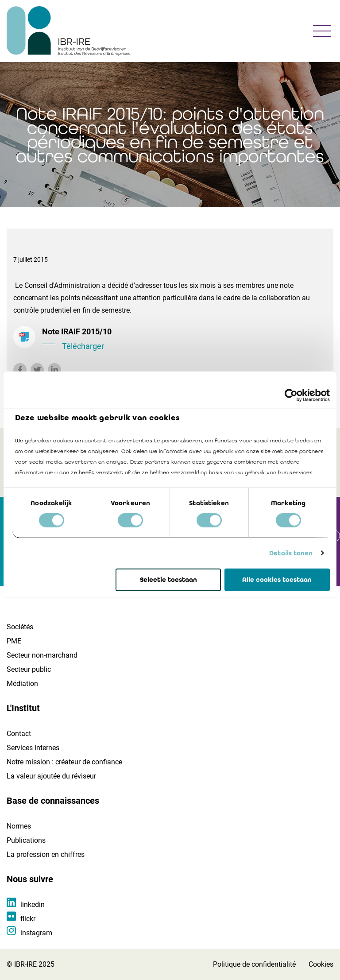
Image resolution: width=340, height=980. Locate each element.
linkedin (33, 904)
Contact (19, 734)
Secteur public (29, 669)
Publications (26, 840)
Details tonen (291, 553)
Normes (19, 826)
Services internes (33, 748)
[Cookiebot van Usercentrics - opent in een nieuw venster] (291, 395)
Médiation (22, 684)
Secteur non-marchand (42, 655)
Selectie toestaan (168, 580)
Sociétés (20, 627)
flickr (28, 919)
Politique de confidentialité (254, 964)
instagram (36, 933)
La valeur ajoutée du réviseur (51, 776)
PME (14, 641)
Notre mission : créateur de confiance (64, 762)
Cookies (321, 964)
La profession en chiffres (46, 854)
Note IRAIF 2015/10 (184, 340)
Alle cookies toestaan (277, 580)
